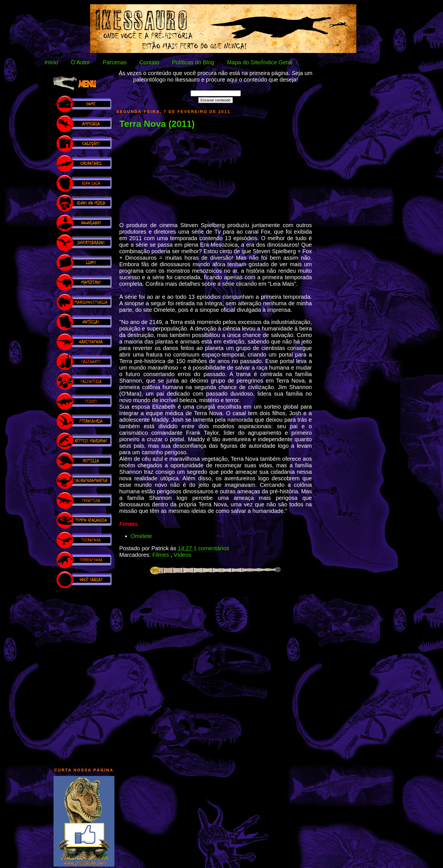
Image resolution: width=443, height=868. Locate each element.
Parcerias (115, 62)
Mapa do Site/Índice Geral (260, 62)
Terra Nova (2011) (157, 124)
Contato (149, 62)
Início (51, 62)
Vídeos (182, 555)
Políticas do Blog (193, 62)
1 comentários (211, 548)
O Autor (80, 62)
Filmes (161, 555)
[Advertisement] (84, 675)
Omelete (141, 536)
